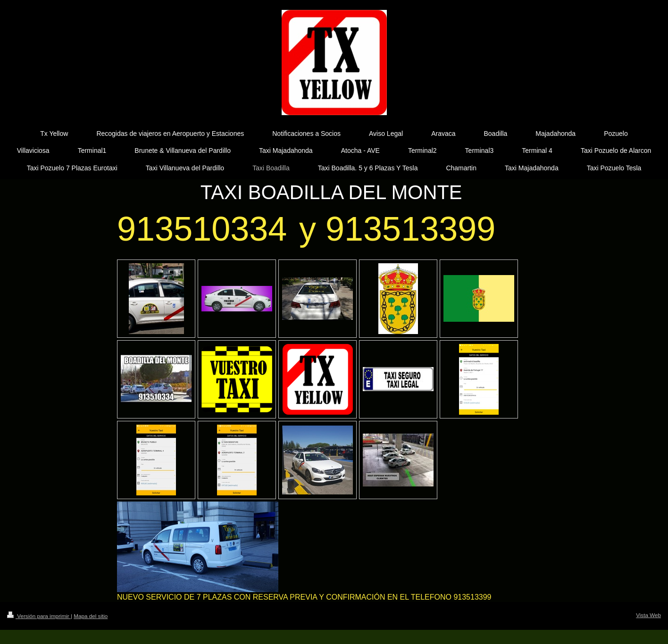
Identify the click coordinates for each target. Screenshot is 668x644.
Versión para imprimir (39, 616)
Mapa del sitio (91, 616)
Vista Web (648, 615)
